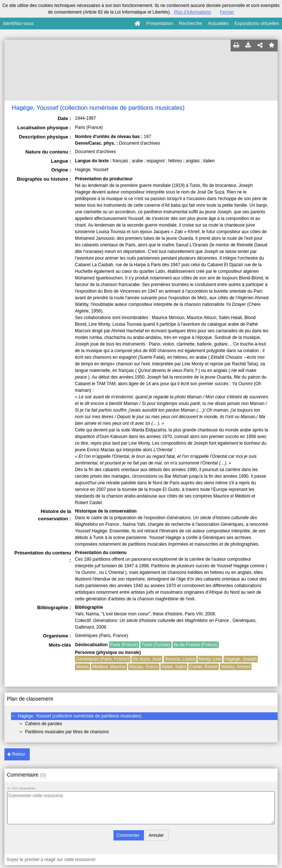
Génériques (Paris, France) (103, 659)
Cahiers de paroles (44, 724)
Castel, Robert (204, 667)
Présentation (160, 23)
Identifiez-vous (18, 23)
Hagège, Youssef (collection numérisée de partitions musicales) (79, 716)
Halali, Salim (174, 667)
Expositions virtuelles (257, 23)
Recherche (190, 23)
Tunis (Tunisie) (156, 645)
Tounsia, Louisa (180, 659)
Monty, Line (210, 659)
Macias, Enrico (144, 667)
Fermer (227, 12)
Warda (82, 667)
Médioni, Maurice (109, 667)
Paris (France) (124, 645)
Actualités (218, 23)
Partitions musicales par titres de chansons (67, 732)
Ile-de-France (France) (196, 645)
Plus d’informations (192, 12)
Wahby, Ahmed (236, 667)
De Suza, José (147, 659)
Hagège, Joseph (241, 659)
